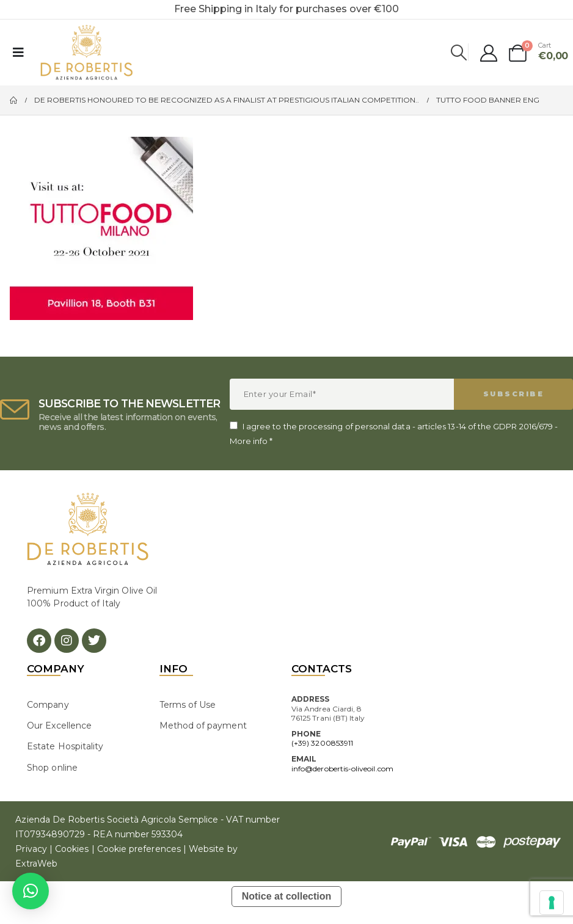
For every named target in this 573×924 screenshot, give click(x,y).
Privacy (31, 849)
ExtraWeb (36, 864)
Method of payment (203, 726)
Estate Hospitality (65, 746)
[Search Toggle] (459, 53)
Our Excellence (59, 726)
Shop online (52, 768)
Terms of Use (188, 705)
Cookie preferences (139, 849)
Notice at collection (287, 896)
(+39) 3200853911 (322, 743)
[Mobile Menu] (18, 53)
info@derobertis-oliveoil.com (342, 769)
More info (249, 441)
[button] (31, 891)
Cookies (72, 849)
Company (48, 705)
